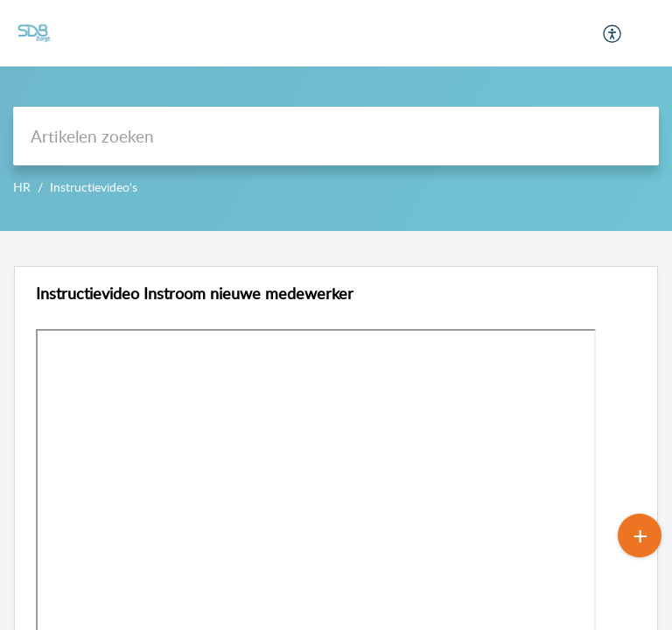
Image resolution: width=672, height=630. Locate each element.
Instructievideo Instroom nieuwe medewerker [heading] (195, 294)
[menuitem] (613, 33)
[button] (613, 33)
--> (336, 115)
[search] (336, 136)
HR (22, 187)
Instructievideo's (94, 187)
